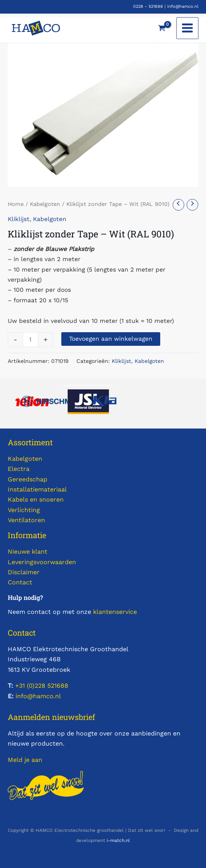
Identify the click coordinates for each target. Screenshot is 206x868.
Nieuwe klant (28, 552)
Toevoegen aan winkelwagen (111, 339)
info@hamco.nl (183, 6)
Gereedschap (28, 479)
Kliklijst (19, 219)
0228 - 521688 (148, 6)
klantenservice (115, 612)
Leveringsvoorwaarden (42, 562)
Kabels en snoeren (36, 499)
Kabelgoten (45, 204)
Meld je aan (25, 760)
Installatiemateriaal (37, 489)
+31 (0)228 (30, 686)
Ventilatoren (26, 520)
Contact (20, 582)
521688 (57, 686)
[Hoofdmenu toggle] (188, 28)
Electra (19, 469)
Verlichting (24, 510)
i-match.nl (118, 840)
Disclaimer (24, 572)
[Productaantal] (30, 340)
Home (16, 204)
